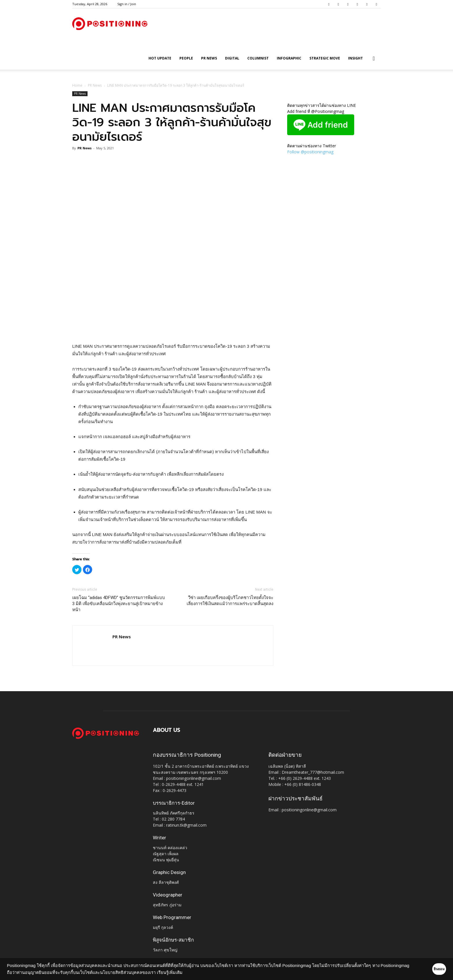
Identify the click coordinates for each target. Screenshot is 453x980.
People (186, 58)
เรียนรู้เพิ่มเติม (200, 972)
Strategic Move (325, 58)
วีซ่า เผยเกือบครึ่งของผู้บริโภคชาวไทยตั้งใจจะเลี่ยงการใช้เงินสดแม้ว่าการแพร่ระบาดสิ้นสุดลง (230, 601)
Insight (355, 58)
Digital (232, 58)
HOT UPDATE (160, 58)
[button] (374, 59)
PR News (209, 58)
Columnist (258, 58)
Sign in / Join (127, 4)
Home (77, 85)
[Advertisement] (173, 328)
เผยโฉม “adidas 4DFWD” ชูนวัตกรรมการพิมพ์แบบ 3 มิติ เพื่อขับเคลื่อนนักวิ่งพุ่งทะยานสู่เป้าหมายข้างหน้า (119, 604)
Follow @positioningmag (310, 152)
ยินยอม (430, 969)
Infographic (289, 58)
